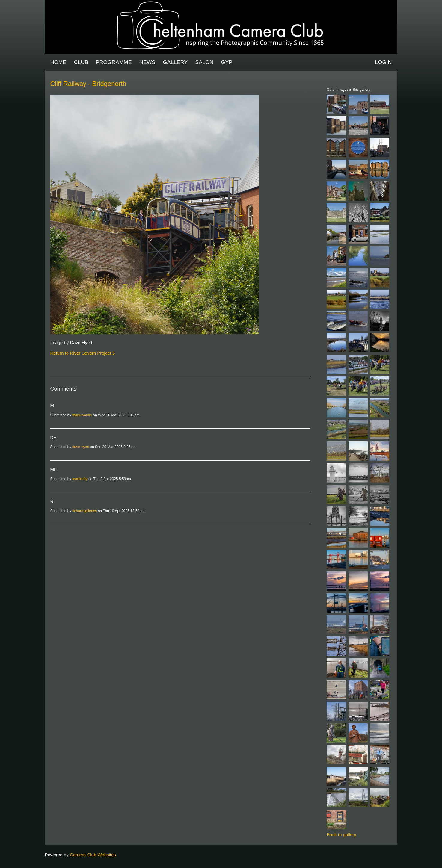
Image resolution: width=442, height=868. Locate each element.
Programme (114, 62)
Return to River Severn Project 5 (83, 353)
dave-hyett (81, 447)
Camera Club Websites (93, 855)
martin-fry (80, 479)
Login (383, 62)
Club (81, 62)
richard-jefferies (85, 511)
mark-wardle (82, 415)
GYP (227, 62)
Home (58, 62)
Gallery (175, 62)
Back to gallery (341, 835)
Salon (204, 62)
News (147, 62)
